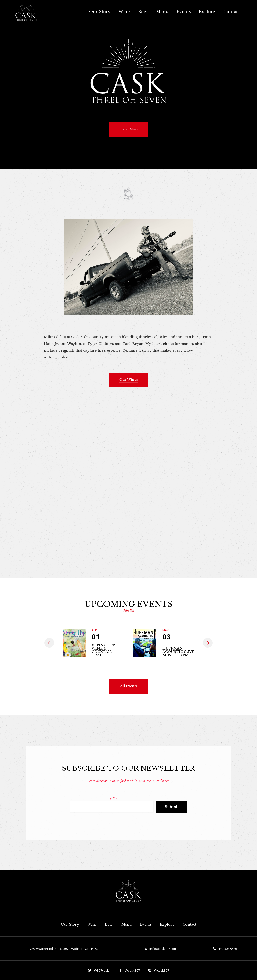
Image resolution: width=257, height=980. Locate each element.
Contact (232, 12)
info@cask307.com (163, 949)
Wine (124, 12)
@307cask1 (102, 970)
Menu (162, 12)
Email (112, 799)
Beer (143, 12)
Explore (207, 12)
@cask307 (132, 970)
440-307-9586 (228, 949)
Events (184, 12)
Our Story (100, 12)
